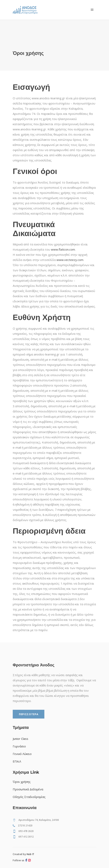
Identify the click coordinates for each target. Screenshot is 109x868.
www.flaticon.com (63, 249)
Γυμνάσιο (19, 746)
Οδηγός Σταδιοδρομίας (29, 797)
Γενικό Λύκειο (22, 754)
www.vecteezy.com (70, 260)
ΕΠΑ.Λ (17, 761)
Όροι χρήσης (22, 782)
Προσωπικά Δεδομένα (28, 789)
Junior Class (20, 739)
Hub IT (31, 854)
